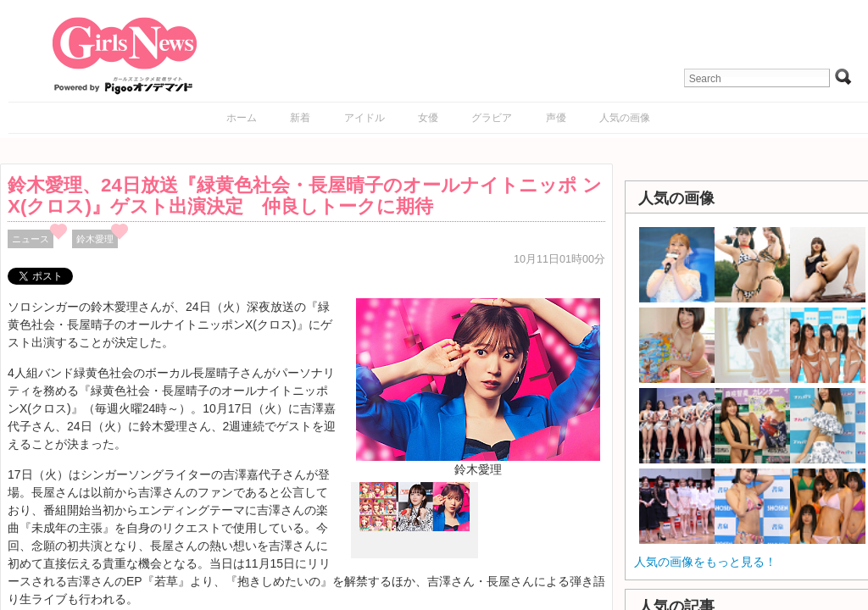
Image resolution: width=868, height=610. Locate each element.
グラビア (492, 118)
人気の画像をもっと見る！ (705, 562)
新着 (300, 118)
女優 (428, 118)
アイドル (364, 118)
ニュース (31, 239)
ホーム (242, 118)
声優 (556, 118)
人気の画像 (625, 118)
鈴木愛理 (95, 239)
